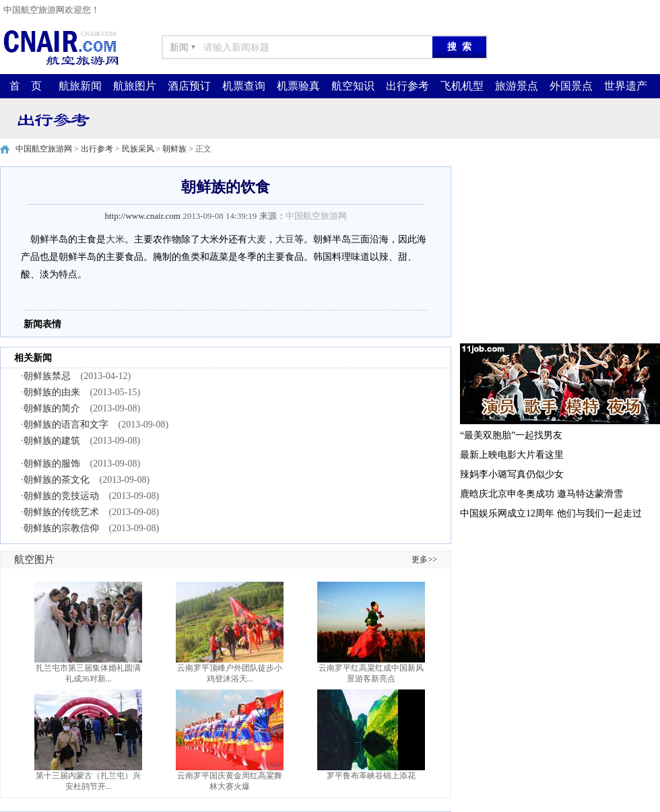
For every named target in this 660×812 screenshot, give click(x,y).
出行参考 (407, 86)
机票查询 (244, 86)
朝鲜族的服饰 (52, 464)
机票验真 (298, 86)
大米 (115, 239)
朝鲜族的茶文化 (57, 480)
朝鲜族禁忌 (47, 376)
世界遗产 (626, 86)
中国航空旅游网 (44, 149)
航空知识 (353, 86)
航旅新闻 (80, 86)
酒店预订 (189, 86)
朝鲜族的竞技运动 (61, 496)
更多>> (424, 560)
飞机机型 (462, 86)
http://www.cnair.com (142, 216)
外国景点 (571, 86)
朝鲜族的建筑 (52, 441)
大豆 (285, 239)
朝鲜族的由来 (52, 392)
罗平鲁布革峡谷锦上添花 (371, 776)
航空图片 (34, 560)
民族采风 (138, 149)
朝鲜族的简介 (52, 408)
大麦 (257, 239)
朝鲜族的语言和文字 (66, 425)
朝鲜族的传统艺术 (61, 512)
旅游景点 (517, 86)
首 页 (26, 86)
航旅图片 (135, 86)
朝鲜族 (174, 149)
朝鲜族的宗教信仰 (61, 528)
